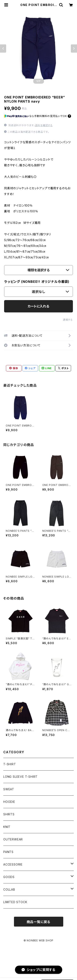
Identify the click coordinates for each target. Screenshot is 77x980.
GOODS (9, 877)
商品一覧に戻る (39, 922)
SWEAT (9, 789)
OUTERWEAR (13, 839)
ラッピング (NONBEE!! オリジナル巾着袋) (37, 282)
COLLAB (9, 889)
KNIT (7, 827)
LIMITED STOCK (15, 902)
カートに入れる (38, 306)
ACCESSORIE (13, 864)
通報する (68, 320)
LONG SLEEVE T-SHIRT (20, 777)
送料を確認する (44, 125)
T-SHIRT (10, 764)
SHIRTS (9, 814)
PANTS (8, 852)
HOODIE (9, 802)
